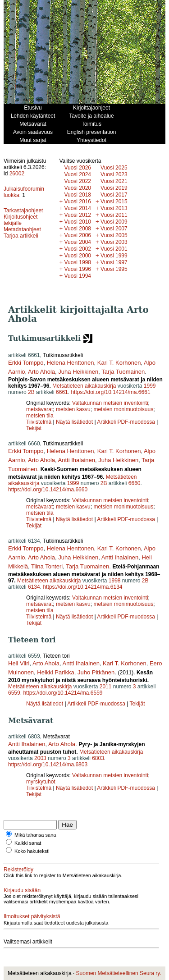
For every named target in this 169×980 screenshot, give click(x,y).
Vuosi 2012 (78, 215)
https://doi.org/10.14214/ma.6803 (48, 765)
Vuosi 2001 (114, 249)
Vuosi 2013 (114, 208)
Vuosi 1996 (78, 269)
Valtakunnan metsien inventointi (110, 403)
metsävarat (39, 409)
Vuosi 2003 (114, 242)
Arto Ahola (41, 372)
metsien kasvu (73, 409)
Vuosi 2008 (78, 229)
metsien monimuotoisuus (123, 409)
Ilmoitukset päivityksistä (32, 916)
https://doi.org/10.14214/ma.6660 (48, 490)
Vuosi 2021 (114, 181)
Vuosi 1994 (78, 276)
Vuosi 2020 (78, 188)
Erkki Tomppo (26, 363)
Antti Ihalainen (77, 460)
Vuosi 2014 (78, 208)
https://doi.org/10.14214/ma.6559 (63, 693)
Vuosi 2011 (114, 215)
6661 (62, 392)
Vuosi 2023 (114, 174)
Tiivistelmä (39, 422)
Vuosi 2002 (78, 249)
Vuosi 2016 (78, 201)
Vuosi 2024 (78, 174)
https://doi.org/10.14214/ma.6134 (82, 587)
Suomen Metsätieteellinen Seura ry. (119, 973)
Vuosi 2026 (78, 168)
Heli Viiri (19, 663)
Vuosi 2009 (114, 222)
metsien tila (40, 416)
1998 (115, 581)
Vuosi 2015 (114, 201)
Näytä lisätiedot (75, 422)
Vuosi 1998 (78, 262)
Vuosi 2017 (114, 195)
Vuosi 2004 (78, 242)
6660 (135, 483)
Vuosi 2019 (114, 188)
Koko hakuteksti (32, 851)
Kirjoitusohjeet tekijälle (21, 220)
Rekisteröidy (18, 870)
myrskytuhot (41, 782)
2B (31, 392)
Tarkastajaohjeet (23, 211)
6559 (14, 693)
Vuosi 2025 (114, 168)
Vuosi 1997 (114, 262)
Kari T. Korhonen (119, 363)
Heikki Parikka (55, 672)
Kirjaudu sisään (22, 890)
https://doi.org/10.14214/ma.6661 (110, 392)
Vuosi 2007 (114, 229)
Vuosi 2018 (78, 195)
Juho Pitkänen (96, 672)
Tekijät (34, 428)
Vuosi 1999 (114, 256)
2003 (40, 758)
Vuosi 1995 (114, 269)
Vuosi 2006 (78, 235)
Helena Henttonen (71, 363)
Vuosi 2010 (78, 222)
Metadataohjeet (22, 229)
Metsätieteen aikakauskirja (84, 386)
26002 (17, 174)
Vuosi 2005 (114, 235)
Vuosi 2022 (78, 181)
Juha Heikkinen (78, 372)
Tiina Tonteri (47, 566)
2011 (106, 687)
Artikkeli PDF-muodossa (126, 422)
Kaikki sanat (28, 843)
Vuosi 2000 (78, 256)
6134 (34, 587)
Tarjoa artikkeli (21, 236)
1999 (150, 386)
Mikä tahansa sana (35, 835)
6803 (98, 758)
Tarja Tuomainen (123, 372)
